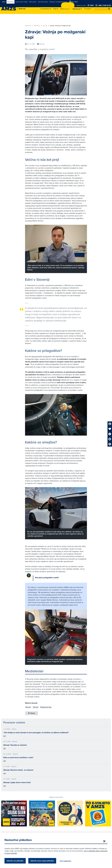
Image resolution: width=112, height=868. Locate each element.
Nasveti (46, 26)
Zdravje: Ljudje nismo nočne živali (17, 782)
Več (5, 736)
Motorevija (29, 26)
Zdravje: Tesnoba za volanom (15, 745)
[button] (109, 9)
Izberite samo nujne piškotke (42, 861)
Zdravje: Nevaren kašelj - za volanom (18, 770)
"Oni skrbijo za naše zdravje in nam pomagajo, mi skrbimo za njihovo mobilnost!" (36, 733)
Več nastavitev (65, 861)
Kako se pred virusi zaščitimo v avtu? (18, 757)
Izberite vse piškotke (15, 861)
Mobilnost (38, 26)
